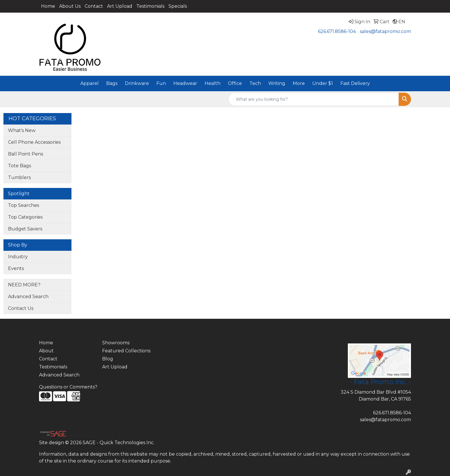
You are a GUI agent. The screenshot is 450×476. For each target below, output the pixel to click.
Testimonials (150, 6)
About (46, 351)
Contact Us (21, 308)
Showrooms (116, 343)
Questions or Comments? (68, 387)
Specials (178, 6)
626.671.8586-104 (337, 31)
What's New (22, 130)
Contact (94, 6)
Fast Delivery (355, 83)
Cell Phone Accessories (34, 142)
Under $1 (323, 83)
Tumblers (19, 177)
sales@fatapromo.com (385, 31)
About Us (70, 6)
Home (48, 6)
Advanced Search (28, 297)
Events (16, 268)
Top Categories (25, 217)
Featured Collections (126, 351)
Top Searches (24, 205)
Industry (18, 257)
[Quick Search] (314, 99)
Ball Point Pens (26, 154)
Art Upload (120, 6)
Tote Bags (20, 166)
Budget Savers (25, 229)
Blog (108, 359)
